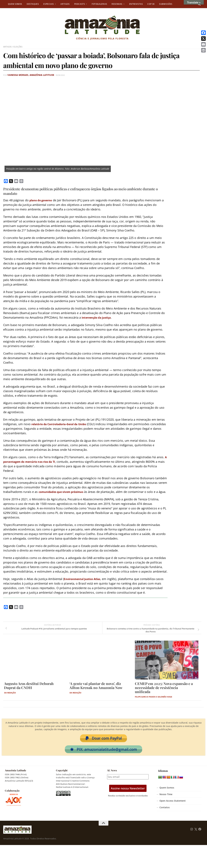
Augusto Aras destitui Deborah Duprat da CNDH (29, 690)
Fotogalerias (99, 4)
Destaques (33, 4)
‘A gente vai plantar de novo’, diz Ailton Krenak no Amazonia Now (96, 690)
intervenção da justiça (98, 317)
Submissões (166, 4)
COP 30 (151, 4)
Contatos (165, 814)
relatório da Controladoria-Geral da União (62, 424)
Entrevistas (136, 4)
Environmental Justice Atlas (84, 583)
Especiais (49, 4)
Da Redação (10, 697)
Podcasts (80, 4)
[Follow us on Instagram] (192, 836)
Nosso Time (166, 801)
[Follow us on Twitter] (196, 836)
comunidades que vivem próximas (64, 492)
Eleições (18, 47)
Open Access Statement (173, 807)
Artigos (65, 4)
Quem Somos (15, 4)
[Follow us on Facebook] (200, 836)
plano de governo (42, 200)
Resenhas (117, 4)
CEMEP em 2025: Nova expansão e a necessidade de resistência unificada (164, 692)
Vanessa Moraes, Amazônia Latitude (26, 75)
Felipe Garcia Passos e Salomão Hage (153, 701)
